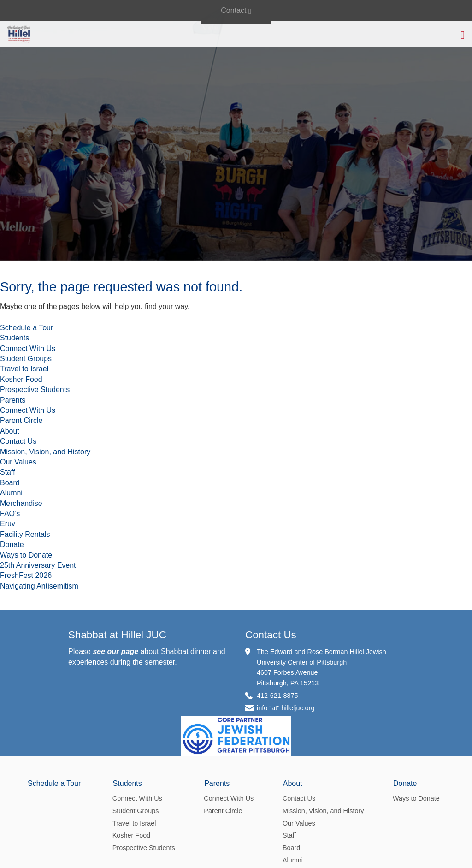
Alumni (11, 493)
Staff (8, 472)
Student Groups (26, 359)
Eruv (8, 524)
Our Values (18, 462)
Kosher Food (21, 379)
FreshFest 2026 (26, 575)
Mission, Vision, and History (45, 452)
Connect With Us (28, 348)
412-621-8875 (277, 696)
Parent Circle (21, 420)
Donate (12, 544)
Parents (13, 400)
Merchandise (21, 503)
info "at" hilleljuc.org (286, 708)
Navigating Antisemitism (39, 586)
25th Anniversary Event (38, 565)
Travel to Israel (24, 369)
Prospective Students (35, 389)
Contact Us (18, 441)
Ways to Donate (26, 555)
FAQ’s (10, 514)
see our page (115, 651)
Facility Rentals (25, 534)
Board (10, 483)
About (10, 431)
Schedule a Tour (27, 328)
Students (15, 338)
